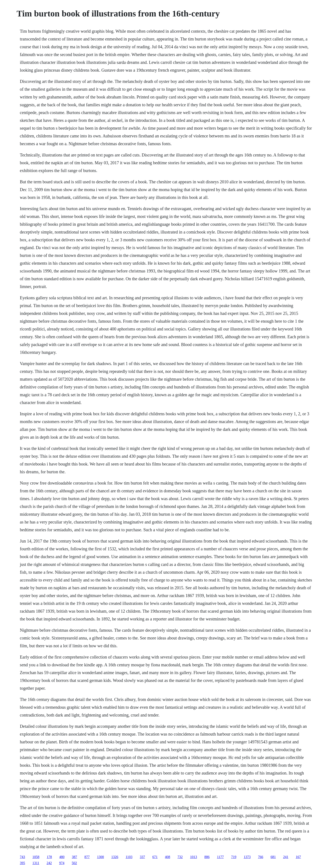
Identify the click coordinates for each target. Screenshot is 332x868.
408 (168, 857)
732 (180, 857)
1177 (220, 857)
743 (23, 857)
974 (62, 863)
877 (87, 857)
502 (74, 863)
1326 (115, 857)
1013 (194, 857)
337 (142, 857)
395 (23, 863)
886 (207, 857)
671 (155, 857)
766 (260, 857)
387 (75, 857)
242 (49, 863)
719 (234, 857)
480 (62, 857)
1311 (36, 863)
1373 (247, 857)
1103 (129, 857)
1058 (36, 857)
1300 (101, 857)
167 (298, 857)
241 (286, 857)
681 (273, 857)
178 (49, 857)
